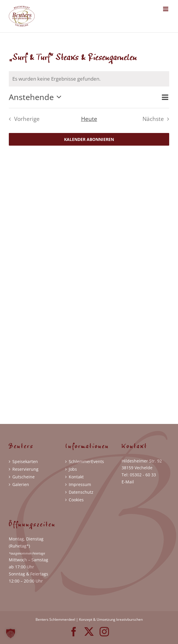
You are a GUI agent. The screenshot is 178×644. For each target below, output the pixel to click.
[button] (11, 633)
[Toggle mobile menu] (166, 9)
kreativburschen (130, 619)
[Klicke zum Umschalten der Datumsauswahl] (37, 97)
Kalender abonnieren (89, 139)
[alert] (89, 79)
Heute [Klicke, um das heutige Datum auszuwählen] (89, 119)
